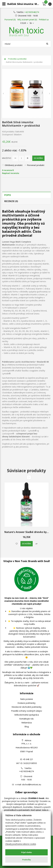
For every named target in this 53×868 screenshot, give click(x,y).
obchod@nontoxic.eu (32, 784)
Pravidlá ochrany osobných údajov (27, 711)
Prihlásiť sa (44, 20)
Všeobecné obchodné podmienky (27, 707)
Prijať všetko (27, 852)
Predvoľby (27, 860)
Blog (27, 727)
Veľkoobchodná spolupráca (27, 715)
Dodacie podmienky (27, 703)
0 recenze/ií (8, 170)
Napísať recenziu (11, 173)
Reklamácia (27, 723)
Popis (8, 195)
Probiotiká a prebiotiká (17, 59)
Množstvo (7, 158)
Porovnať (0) (10, 20)
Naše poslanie (27, 699)
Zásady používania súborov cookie (21, 844)
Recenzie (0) (11, 201)
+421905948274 (32, 12)
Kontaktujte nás (27, 719)
